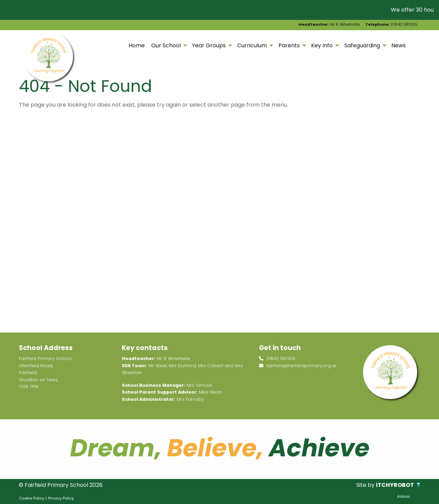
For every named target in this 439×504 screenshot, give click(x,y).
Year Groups (209, 45)
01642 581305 (391, 24)
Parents (289, 45)
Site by (366, 485)
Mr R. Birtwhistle (329, 24)
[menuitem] (137, 46)
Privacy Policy (61, 498)
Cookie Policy (32, 498)
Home (137, 45)
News (399, 45)
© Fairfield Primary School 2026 (61, 485)
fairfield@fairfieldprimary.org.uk (298, 366)
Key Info (322, 45)
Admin (404, 496)
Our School (166, 45)
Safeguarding (362, 45)
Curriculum (252, 45)
